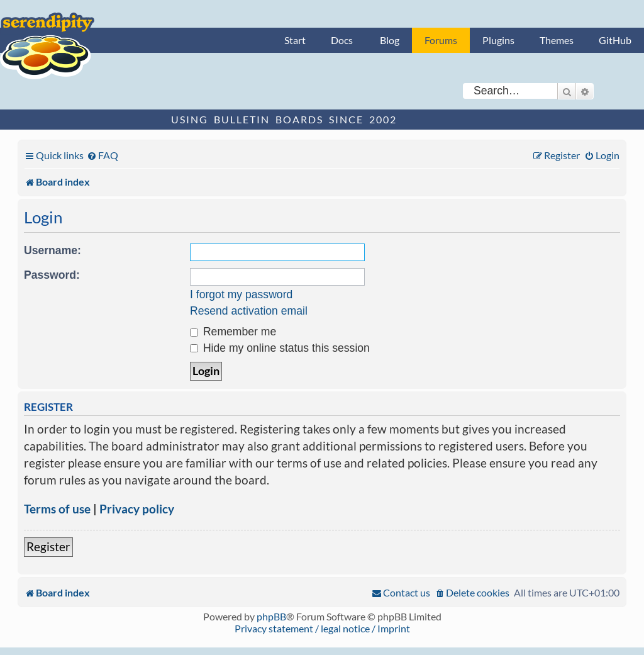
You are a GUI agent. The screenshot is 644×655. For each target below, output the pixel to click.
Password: (52, 275)
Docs (342, 40)
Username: (53, 250)
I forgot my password (241, 294)
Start (295, 40)
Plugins (498, 40)
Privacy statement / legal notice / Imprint (322, 628)
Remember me (233, 332)
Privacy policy (137, 509)
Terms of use (57, 509)
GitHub (615, 40)
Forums (441, 40)
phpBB (271, 616)
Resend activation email (249, 311)
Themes (557, 40)
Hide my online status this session (280, 348)
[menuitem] (103, 155)
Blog (390, 40)
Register (48, 546)
